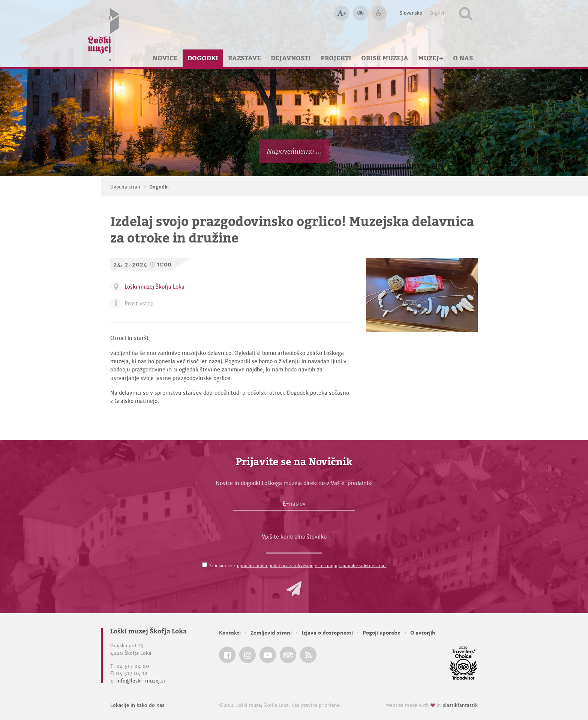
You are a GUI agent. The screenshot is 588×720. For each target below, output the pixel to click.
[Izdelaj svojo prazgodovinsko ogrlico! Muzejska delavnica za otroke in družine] (422, 295)
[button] (294, 589)
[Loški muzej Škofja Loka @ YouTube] (268, 655)
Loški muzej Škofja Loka (154, 287)
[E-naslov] (294, 506)
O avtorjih (423, 633)
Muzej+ (431, 58)
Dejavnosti (291, 58)
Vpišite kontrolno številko (294, 537)
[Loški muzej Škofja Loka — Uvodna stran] (103, 34)
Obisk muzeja (385, 58)
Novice (165, 58)
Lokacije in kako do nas (137, 705)
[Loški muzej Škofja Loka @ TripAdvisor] (288, 655)
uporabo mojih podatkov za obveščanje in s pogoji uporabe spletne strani (312, 566)
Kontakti (230, 633)
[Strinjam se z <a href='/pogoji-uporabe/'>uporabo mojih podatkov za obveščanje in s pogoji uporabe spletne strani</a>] (205, 565)
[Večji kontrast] (360, 13)
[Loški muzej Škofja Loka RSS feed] (308, 655)
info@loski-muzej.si (141, 681)
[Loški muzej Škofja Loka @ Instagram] (247, 655)
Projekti (336, 58)
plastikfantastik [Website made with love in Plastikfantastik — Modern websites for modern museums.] (460, 705)
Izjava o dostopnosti (327, 633)
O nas (463, 58)
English (438, 13)
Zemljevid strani (271, 633)
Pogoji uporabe (382, 633)
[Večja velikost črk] (342, 13)
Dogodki (203, 58)
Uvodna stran (125, 187)
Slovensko (411, 13)
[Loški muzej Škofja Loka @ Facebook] (227, 655)
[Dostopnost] (379, 13)
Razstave (244, 58)
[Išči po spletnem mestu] (466, 13)
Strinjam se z (298, 566)
